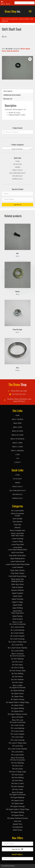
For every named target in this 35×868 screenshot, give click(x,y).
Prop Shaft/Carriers (18, 573)
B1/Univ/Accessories (17, 656)
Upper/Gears (17, 596)
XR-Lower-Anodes (18, 725)
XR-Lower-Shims (18, 752)
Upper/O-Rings (17, 602)
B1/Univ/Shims (18, 677)
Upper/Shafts (18, 605)
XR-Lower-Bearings (17, 728)
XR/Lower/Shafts (17, 755)
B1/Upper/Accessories (18, 688)
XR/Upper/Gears (18, 803)
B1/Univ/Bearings (17, 659)
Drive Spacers (18, 522)
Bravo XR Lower (18, 435)
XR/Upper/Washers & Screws (18, 818)
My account (17, 164)
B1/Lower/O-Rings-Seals (18, 642)
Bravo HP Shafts (18, 717)
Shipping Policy (18, 179)
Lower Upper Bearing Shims (17, 550)
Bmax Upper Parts (13, 19)
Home (4, 19)
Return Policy (18, 176)
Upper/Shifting (18, 608)
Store (17, 161)
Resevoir (18, 528)
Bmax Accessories (18, 514)
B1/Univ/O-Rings (18, 668)
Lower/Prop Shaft (17, 545)
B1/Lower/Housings (17, 639)
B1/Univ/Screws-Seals (18, 671)
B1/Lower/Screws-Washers (18, 648)
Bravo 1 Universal (18, 451)
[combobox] (17, 148)
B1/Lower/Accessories (18, 624)
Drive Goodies (18, 519)
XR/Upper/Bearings (17, 798)
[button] (30, 59)
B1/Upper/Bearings (18, 691)
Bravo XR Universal (18, 439)
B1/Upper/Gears (17, 696)
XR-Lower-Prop (18, 746)
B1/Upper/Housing (17, 699)
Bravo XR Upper (18, 431)
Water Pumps (17, 830)
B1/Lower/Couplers (18, 636)
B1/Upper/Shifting (18, 708)
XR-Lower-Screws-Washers (17, 749)
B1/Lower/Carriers (17, 633)
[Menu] (30, 11)
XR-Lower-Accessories (18, 722)
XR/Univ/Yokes (17, 789)
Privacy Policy (17, 170)
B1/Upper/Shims (17, 711)
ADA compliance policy (18, 173)
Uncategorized (17, 827)
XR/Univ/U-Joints (18, 783)
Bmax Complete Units (18, 530)
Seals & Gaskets (24, 19)
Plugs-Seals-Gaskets (17, 570)
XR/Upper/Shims (18, 815)
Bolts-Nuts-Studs (17, 536)
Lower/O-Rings (17, 542)
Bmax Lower (18, 427)
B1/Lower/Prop (17, 645)
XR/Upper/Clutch (17, 801)
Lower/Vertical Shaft (17, 561)
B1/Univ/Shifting (17, 674)
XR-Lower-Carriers (18, 731)
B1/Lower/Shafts (18, 511)
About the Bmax (18, 419)
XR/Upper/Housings (18, 806)
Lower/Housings (17, 539)
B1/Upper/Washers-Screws (17, 714)
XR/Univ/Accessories (18, 760)
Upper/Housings (17, 599)
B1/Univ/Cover (17, 662)
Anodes (17, 516)
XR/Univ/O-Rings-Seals (18, 772)
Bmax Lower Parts (18, 533)
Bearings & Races (17, 581)
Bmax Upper (18, 423)
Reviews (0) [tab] (8, 99)
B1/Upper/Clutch (18, 694)
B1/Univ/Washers (17, 680)
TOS (18, 458)
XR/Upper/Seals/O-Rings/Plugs (17, 809)
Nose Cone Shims (17, 553)
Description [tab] (8, 91)
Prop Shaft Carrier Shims (17, 556)
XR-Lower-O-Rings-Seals (17, 743)
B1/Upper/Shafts (18, 705)
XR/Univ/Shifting (18, 778)
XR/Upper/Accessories (17, 795)
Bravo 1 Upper (18, 443)
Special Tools (17, 824)
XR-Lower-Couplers (17, 734)
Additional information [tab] (12, 95)
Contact (17, 462)
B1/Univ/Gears (18, 665)
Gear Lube (17, 821)
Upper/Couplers (18, 593)
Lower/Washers (18, 567)
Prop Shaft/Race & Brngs (17, 576)
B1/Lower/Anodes (18, 627)
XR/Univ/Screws (18, 775)
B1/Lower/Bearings (18, 630)
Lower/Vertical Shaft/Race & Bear (18, 564)
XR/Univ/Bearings (18, 763)
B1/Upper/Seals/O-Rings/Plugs (18, 702)
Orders (17, 167)
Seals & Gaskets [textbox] (21, 149)
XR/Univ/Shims (17, 781)
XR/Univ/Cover (18, 766)
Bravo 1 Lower (18, 447)
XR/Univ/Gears (17, 769)
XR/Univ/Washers (18, 787)
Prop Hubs (18, 525)
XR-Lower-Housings (18, 740)
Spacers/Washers (18, 590)
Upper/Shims (17, 611)
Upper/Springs (17, 616)
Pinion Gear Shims (18, 613)
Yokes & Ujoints (18, 619)
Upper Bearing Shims (18, 559)
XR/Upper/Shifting (17, 812)
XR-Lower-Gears (18, 737)
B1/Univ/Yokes (18, 682)
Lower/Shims (17, 547)
